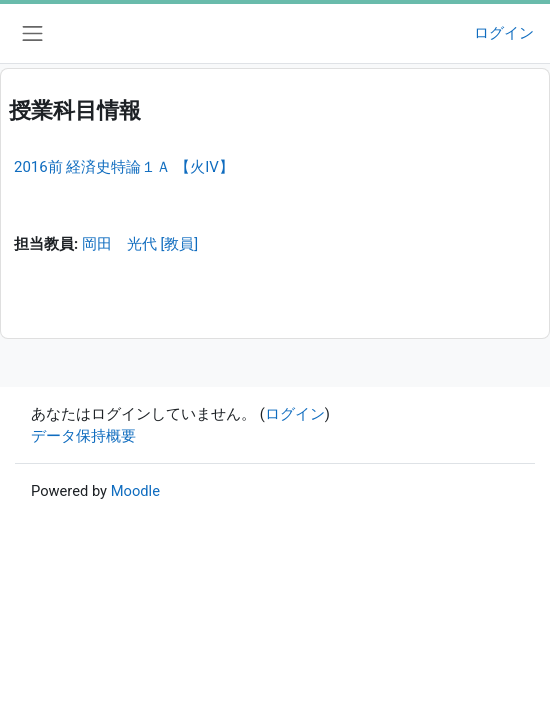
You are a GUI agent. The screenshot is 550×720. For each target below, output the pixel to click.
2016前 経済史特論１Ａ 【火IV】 (124, 167)
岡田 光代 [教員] (140, 244)
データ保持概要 (83, 436)
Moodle (135, 491)
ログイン (504, 33)
